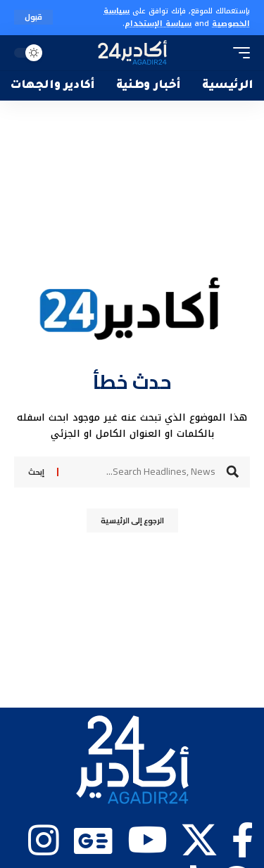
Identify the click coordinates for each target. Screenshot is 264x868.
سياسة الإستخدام (158, 24)
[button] (33, 17)
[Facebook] (243, 840)
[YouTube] (147, 840)
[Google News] (93, 840)
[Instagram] (44, 840)
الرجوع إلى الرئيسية (132, 521)
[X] (199, 840)
